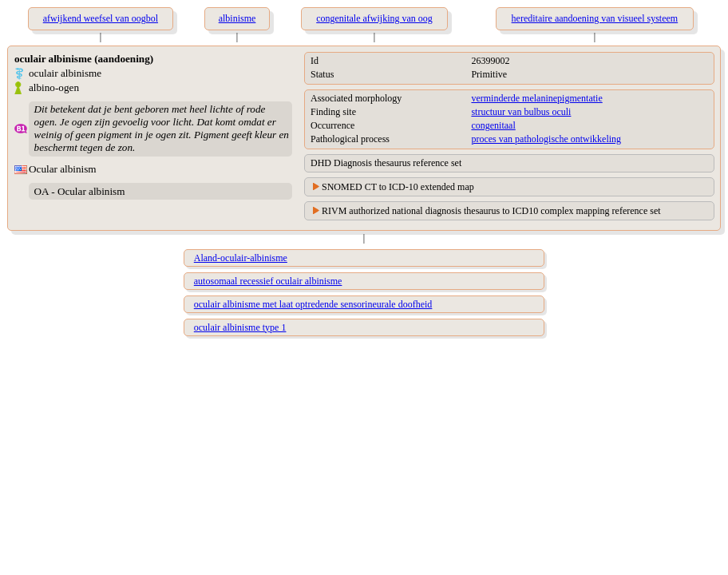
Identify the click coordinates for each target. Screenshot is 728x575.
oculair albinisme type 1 (240, 327)
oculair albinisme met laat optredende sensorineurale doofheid (313, 304)
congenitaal (493, 125)
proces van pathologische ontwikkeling (546, 139)
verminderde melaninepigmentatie (536, 98)
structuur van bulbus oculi (521, 112)
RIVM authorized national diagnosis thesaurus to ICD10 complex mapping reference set (491, 211)
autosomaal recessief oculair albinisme (268, 281)
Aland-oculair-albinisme (241, 258)
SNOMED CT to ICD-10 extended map (398, 187)
